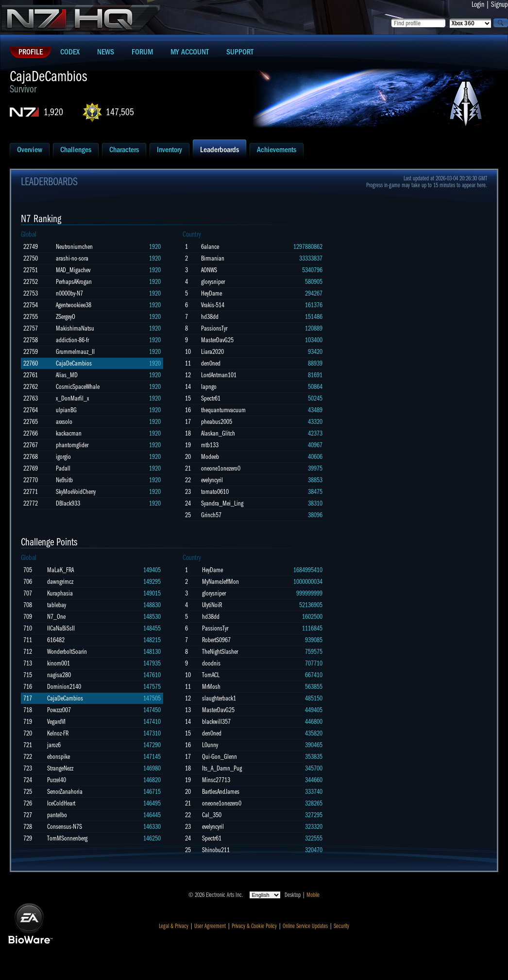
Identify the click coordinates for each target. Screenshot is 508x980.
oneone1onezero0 (221, 468)
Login (478, 4)
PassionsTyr (214, 328)
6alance (210, 247)
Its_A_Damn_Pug (222, 768)
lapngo (209, 387)
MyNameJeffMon (220, 582)
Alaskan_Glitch (218, 433)
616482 (56, 640)
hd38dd (210, 317)
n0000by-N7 (69, 293)
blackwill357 (216, 722)
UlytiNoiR (212, 605)
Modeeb (210, 457)
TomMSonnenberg (67, 838)
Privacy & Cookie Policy (254, 926)
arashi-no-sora (72, 258)
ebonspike (59, 757)
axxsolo (64, 422)
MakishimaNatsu (75, 328)
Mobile (313, 895)
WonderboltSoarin (67, 652)
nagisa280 (59, 675)
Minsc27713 (216, 780)
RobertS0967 (216, 640)
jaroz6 (54, 745)
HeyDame (212, 293)
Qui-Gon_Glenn (220, 757)
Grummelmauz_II (75, 352)
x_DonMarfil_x (72, 398)
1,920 (53, 112)
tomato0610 (215, 492)
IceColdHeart (61, 803)
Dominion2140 (64, 687)
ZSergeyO (66, 317)
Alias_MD (67, 375)
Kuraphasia (60, 593)
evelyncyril (212, 480)
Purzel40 (57, 780)
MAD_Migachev (73, 270)
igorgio (63, 457)
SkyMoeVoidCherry (76, 492)
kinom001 (59, 663)
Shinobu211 (216, 850)
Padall (63, 468)
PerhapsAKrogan (74, 282)
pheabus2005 (217, 422)
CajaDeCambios (74, 363)
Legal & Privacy (174, 926)
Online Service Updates (305, 926)
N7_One (56, 617)
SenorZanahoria (65, 792)
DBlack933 (68, 503)
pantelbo (57, 815)
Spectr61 (211, 398)
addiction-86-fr (72, 340)
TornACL (211, 675)
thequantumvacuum (223, 410)
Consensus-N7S (65, 827)
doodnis (211, 663)
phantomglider (72, 445)
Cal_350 (212, 815)
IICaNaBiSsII (61, 628)
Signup (500, 4)
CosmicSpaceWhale (78, 387)
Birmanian (213, 258)
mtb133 (210, 445)
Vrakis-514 (213, 305)
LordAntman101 (219, 375)
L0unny (210, 745)
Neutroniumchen (74, 247)
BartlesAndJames (221, 792)
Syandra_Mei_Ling (222, 503)
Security (341, 926)
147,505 (120, 112)
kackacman (69, 433)
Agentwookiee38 (74, 305)
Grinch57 (211, 515)
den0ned (211, 363)
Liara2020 (212, 352)
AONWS (209, 270)
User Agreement (210, 926)
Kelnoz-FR (58, 733)
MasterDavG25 (217, 340)
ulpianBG (66, 410)
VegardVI (56, 722)
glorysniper (213, 282)
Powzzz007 (59, 710)
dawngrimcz (60, 582)
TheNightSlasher (220, 652)
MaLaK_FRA (60, 570)
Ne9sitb (64, 480)
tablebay (57, 605)
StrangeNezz (60, 768)
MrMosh (211, 687)
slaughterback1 (219, 698)
